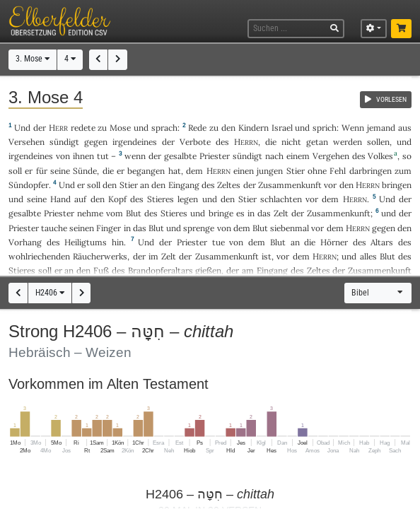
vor (330, 185)
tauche (54, 228)
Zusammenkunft (290, 185)
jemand (381, 128)
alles (368, 256)
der (139, 256)
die (271, 142)
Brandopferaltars (161, 270)
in (251, 213)
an (145, 185)
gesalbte (180, 156)
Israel (282, 128)
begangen (146, 171)
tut (103, 156)
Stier (296, 171)
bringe (221, 213)
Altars (382, 242)
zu (102, 128)
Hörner (334, 242)
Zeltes (229, 185)
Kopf (117, 199)
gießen (208, 270)
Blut (134, 213)
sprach (164, 128)
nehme (90, 213)
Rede (197, 128)
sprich (325, 128)
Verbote (195, 142)
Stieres (161, 199)
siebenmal (290, 228)
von (224, 228)
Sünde (85, 171)
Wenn (353, 128)
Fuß (101, 270)
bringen (397, 185)
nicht (291, 142)
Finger (109, 228)
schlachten (281, 199)
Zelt (281, 213)
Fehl (338, 171)
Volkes (380, 156)
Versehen (27, 142)
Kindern (253, 128)
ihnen (83, 156)
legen (188, 199)
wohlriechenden (39, 256)
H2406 (50, 293)
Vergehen (331, 156)
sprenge (199, 228)
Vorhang (25, 242)
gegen (384, 228)
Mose (120, 128)
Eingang (184, 185)
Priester (215, 156)
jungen (270, 171)
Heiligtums (86, 242)
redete (83, 128)
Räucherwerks (100, 256)
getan (317, 142)
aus (405, 128)
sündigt (64, 142)
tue (218, 242)
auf (80, 199)
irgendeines (135, 142)
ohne (317, 171)
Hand (60, 199)
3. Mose (33, 59)
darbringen (371, 171)
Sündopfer (29, 185)
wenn (135, 156)
